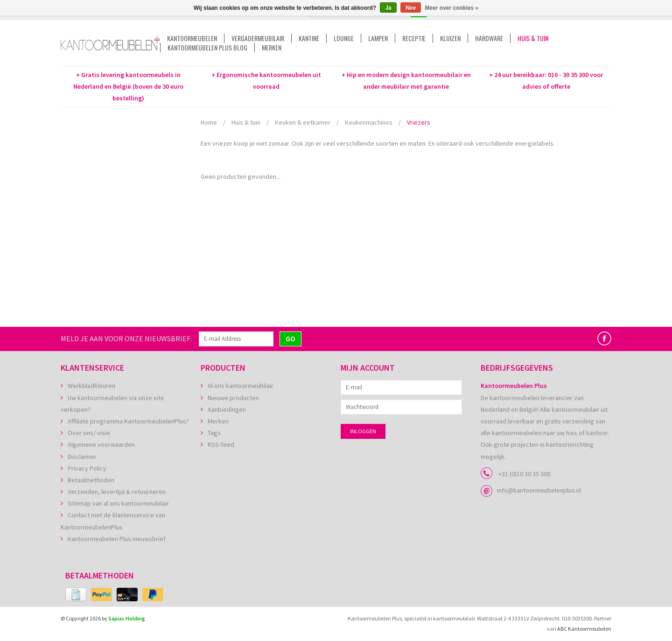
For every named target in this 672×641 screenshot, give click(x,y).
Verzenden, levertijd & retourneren (117, 492)
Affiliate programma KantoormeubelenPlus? (128, 421)
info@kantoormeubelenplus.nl (539, 490)
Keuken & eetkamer (303, 122)
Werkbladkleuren (91, 386)
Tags (214, 433)
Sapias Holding (127, 618)
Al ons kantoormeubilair (241, 386)
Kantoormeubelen (192, 38)
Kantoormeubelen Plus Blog (207, 48)
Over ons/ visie (89, 433)
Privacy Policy (87, 468)
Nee (411, 8)
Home (209, 122)
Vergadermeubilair (258, 38)
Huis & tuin (533, 38)
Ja (388, 8)
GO (290, 338)
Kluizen (450, 38)
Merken (272, 48)
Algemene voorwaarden (101, 444)
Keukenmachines (369, 122)
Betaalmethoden (91, 480)
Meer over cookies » (452, 8)
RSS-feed (221, 444)
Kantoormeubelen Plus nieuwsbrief (117, 539)
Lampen (378, 38)
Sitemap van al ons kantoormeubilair (118, 503)
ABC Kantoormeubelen (584, 629)
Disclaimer (82, 457)
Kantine (309, 38)
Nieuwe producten (233, 398)
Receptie (414, 38)
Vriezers (419, 122)
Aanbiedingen (227, 409)
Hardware (489, 38)
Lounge (344, 38)
